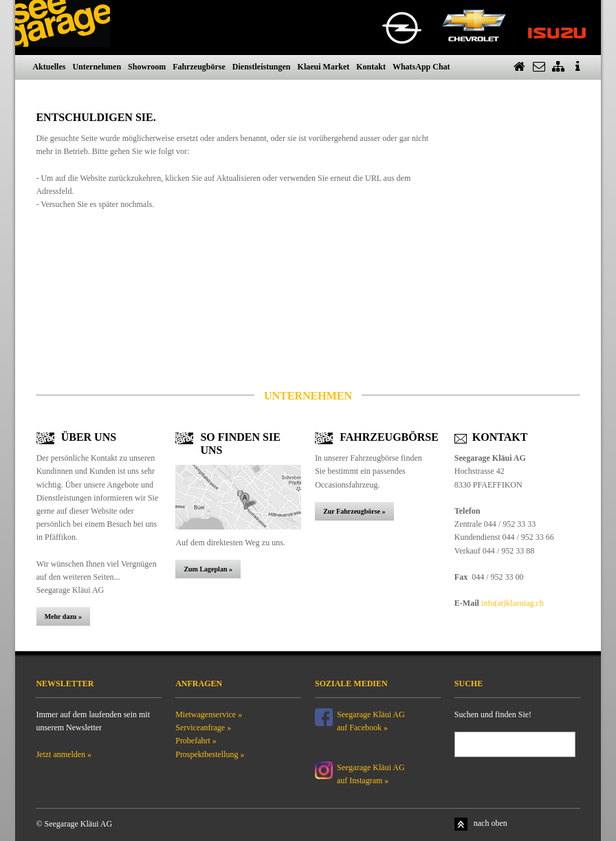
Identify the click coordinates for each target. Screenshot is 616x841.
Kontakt (371, 67)
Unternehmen (97, 67)
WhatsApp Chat (421, 67)
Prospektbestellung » (210, 754)
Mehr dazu (62, 616)
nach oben (491, 823)
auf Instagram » (363, 780)
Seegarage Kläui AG (372, 767)
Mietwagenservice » (209, 714)
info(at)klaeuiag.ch (513, 603)
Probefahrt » (196, 741)
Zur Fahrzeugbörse (352, 511)
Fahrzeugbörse (199, 67)
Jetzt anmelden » (64, 754)
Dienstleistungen (262, 67)
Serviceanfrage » (203, 728)
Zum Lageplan (205, 569)
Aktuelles (49, 67)
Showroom (147, 67)
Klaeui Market (324, 67)
